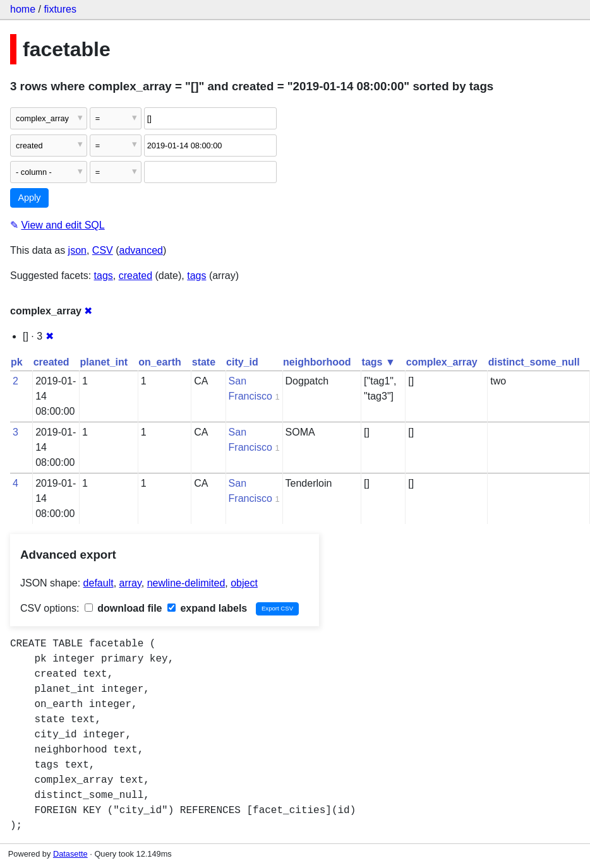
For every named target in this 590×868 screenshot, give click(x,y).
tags (104, 276)
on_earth (160, 362)
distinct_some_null (534, 362)
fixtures (60, 9)
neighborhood (317, 362)
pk (17, 362)
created (135, 276)
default (99, 583)
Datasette (70, 854)
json (77, 250)
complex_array (442, 362)
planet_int (104, 362)
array (130, 583)
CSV (103, 250)
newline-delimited (186, 583)
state (204, 362)
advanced (141, 250)
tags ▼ (379, 362)
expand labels (207, 608)
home (23, 9)
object (244, 583)
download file (123, 608)
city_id (242, 362)
